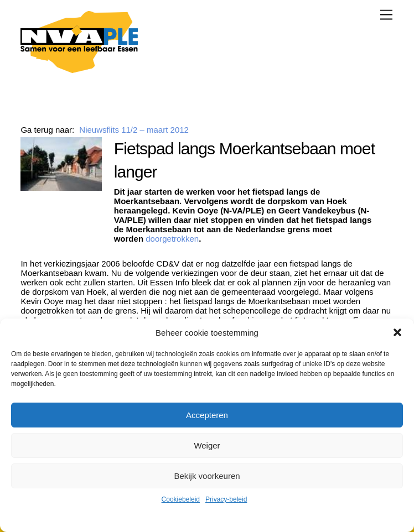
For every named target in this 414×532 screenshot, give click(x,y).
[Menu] (386, 15)
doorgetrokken (172, 239)
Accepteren (207, 415)
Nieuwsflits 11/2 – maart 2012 (134, 130)
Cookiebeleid (181, 499)
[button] (397, 332)
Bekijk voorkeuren (207, 476)
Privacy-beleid (226, 499)
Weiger (207, 445)
